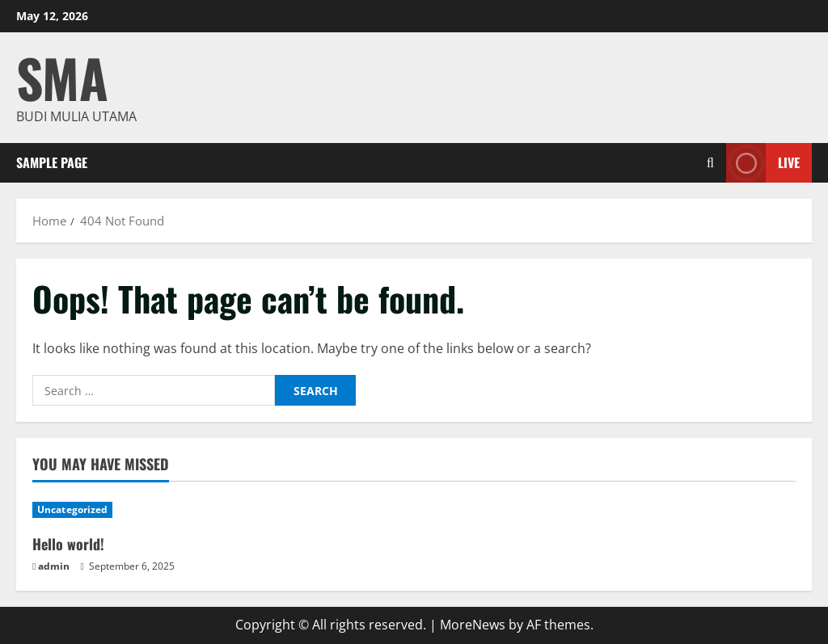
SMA (62, 77)
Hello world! (68, 544)
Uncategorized (72, 509)
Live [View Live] (763, 163)
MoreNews (473, 625)
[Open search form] (710, 163)
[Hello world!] (122, 510)
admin (54, 566)
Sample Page (52, 162)
